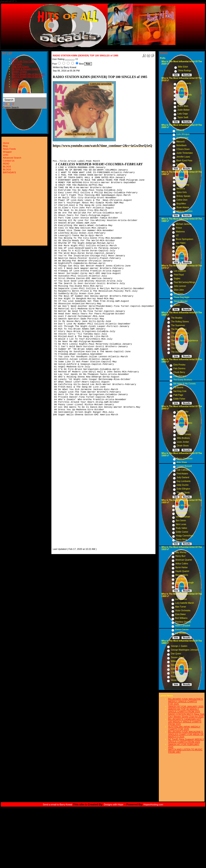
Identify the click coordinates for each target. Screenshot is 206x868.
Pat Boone (178, 387)
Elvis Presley (179, 365)
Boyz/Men (181, 204)
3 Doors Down (183, 149)
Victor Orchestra (183, 611)
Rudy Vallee (181, 528)
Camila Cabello (185, 95)
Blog (5, 146)
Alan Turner (181, 607)
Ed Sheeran (183, 91)
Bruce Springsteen (185, 239)
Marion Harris (182, 575)
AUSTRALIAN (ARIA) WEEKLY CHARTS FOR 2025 (184, 728)
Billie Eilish (183, 67)
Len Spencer (181, 599)
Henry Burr (181, 556)
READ (15, 82)
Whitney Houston (185, 211)
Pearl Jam (181, 181)
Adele (180, 102)
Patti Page (178, 395)
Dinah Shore (183, 446)
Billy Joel (180, 247)
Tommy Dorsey (184, 434)
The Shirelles (177, 348)
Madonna (180, 232)
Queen (177, 305)
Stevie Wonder (181, 301)
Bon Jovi (180, 258)
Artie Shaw (182, 462)
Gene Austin (182, 513)
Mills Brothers (183, 438)
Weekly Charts (19, 71)
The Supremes (178, 325)
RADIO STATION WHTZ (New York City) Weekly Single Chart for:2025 (186, 715)
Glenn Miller (183, 419)
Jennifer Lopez (183, 157)
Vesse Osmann (178, 680)
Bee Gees (178, 294)
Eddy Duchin (183, 485)
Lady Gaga (183, 114)
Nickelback (181, 145)
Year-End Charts (20, 66)
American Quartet (184, 560)
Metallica (181, 189)
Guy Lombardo (184, 481)
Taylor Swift (183, 117)
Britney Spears (183, 196)
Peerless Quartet (183, 622)
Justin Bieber (183, 110)
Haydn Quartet (182, 571)
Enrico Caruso (182, 629)
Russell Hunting (178, 676)
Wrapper (7, 152)
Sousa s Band (177, 657)
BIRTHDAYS (18, 87)
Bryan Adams (183, 207)
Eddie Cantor (182, 532)
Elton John (179, 290)
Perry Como (183, 431)
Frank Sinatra (183, 415)
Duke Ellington (183, 489)
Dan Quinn (176, 654)
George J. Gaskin (179, 646)
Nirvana (180, 177)
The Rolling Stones (180, 322)
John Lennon (180, 286)
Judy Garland (183, 477)
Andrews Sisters (185, 423)
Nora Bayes (181, 579)
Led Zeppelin (180, 271)
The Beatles (177, 318)
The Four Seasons (180, 333)
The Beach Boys (179, 329)
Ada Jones (180, 586)
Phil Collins (181, 254)
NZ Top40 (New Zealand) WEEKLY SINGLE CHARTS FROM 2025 (186, 741)
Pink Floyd (179, 275)
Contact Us (17, 79)
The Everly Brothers (183, 380)
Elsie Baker (181, 614)
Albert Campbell (183, 626)
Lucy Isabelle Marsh (185, 603)
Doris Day (182, 427)
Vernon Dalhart (183, 517)
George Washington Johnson (184, 650)
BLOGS (16, 84)
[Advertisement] (65, 484)
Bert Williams (181, 618)
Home (15, 59)
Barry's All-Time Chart (23, 61)
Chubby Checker (179, 337)
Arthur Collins (182, 564)
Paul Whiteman (183, 505)
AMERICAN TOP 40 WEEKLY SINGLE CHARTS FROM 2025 (184, 710)
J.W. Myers (176, 673)
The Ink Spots (183, 493)
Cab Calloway (183, 470)
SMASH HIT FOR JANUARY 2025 (186, 707)
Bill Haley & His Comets (185, 384)
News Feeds (9, 149)
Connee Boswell (184, 466)
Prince (179, 228)
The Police (181, 251)
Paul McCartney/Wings (185, 282)
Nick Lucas (181, 524)
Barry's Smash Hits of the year (27, 77)
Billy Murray (181, 552)
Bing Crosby (183, 412)
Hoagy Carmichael (185, 536)
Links (6, 155)
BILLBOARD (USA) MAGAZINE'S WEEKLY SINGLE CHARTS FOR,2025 (185, 701)
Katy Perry (182, 87)
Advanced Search (12, 158)
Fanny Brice (181, 539)
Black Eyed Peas (184, 161)
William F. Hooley (179, 661)
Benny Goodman (185, 458)
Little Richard (179, 376)
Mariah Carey (183, 185)
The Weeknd (183, 99)
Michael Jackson (184, 224)
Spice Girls (182, 192)
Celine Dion (182, 200)
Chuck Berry (179, 372)
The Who (175, 344)
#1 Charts (17, 64)
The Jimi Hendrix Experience (185, 341)
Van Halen (181, 243)
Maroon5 (180, 142)
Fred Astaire (182, 474)
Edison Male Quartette (181, 669)
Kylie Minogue (183, 134)
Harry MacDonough (185, 583)
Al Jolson (180, 509)
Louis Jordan (183, 442)
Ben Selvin (181, 521)
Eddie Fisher (179, 399)
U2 (177, 235)
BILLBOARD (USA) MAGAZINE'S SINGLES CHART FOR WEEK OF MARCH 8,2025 (186, 734)
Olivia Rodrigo (185, 71)
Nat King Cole (180, 391)
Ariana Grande (184, 83)
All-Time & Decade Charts (25, 69)
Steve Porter (177, 665)
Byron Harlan (182, 567)
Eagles (177, 279)
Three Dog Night (181, 297)
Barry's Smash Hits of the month (28, 74)
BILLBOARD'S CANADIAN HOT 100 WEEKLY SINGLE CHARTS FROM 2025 (185, 722)
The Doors (176, 352)
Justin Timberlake (185, 153)
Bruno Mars (183, 106)
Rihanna (180, 130)
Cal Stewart (181, 633)
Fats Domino (179, 369)
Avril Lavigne (182, 138)
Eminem (180, 164)
